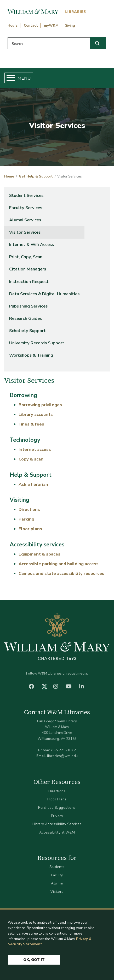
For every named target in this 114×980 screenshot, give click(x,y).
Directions (29, 509)
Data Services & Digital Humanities (44, 294)
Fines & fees (31, 424)
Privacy (57, 816)
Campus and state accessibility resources (61, 573)
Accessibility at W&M (57, 832)
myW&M (51, 26)
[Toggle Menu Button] (9, 78)
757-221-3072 (63, 750)
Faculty (57, 875)
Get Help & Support (36, 176)
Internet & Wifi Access (32, 244)
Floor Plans (57, 799)
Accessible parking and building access (59, 564)
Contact (31, 26)
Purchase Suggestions (57, 808)
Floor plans (30, 529)
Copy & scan (31, 459)
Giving (70, 26)
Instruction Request (29, 282)
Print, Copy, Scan (26, 257)
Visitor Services (25, 232)
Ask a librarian (33, 484)
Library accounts (36, 414)
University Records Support (37, 343)
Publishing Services (28, 306)
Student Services (26, 195)
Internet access (35, 449)
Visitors (57, 892)
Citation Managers (28, 269)
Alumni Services (25, 220)
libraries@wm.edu (62, 756)
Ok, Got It (34, 960)
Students (57, 867)
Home (9, 176)
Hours (13, 26)
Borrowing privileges (40, 405)
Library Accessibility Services (57, 824)
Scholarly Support (27, 331)
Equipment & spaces (39, 554)
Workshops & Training (31, 355)
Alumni (57, 883)
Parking (26, 519)
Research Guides (25, 318)
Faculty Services (26, 208)
